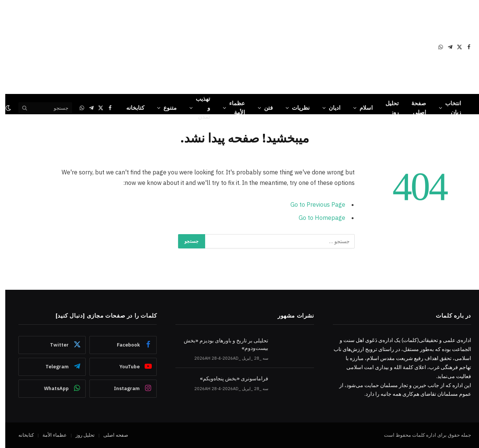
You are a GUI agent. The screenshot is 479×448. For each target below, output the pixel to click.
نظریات (295, 108)
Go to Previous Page (313, 204)
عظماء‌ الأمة (232, 108)
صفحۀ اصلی (413, 108)
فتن (263, 108)
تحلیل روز (387, 108)
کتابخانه (130, 108)
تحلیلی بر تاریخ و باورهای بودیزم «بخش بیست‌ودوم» (221, 344)
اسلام (361, 108)
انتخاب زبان (448, 108)
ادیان (329, 108)
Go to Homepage (317, 218)
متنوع (165, 108)
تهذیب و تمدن (198, 108)
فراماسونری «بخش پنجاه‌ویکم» (229, 378)
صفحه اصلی (110, 435)
